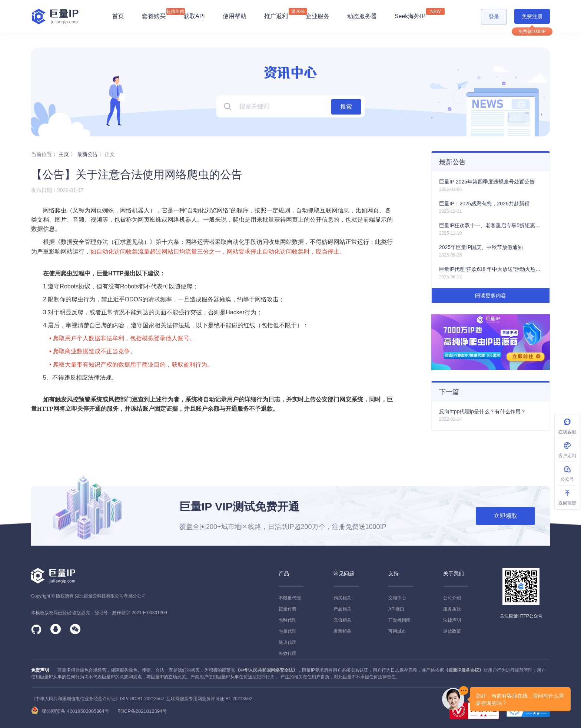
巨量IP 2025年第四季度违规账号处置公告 (487, 182)
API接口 (396, 609)
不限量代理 (290, 598)
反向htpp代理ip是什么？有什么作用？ (482, 411)
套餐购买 (154, 16)
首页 (118, 16)
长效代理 (288, 653)
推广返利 (276, 14)
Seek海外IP (410, 14)
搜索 (346, 107)
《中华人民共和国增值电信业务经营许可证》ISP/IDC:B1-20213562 (98, 699)
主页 (64, 154)
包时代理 (288, 620)
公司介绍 (452, 598)
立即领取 (505, 516)
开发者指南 (399, 620)
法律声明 (452, 620)
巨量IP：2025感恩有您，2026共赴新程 (484, 203)
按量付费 (288, 609)
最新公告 (87, 154)
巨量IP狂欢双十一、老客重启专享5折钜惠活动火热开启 (491, 225)
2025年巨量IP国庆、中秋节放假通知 (481, 247)
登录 (494, 17)
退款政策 (452, 631)
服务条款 (452, 609)
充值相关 (342, 620)
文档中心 (397, 598)
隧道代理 (288, 642)
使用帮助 (235, 16)
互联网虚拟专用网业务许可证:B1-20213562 (208, 699)
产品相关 (342, 609)
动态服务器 (362, 16)
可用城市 (397, 631)
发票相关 (342, 631)
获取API (194, 16)
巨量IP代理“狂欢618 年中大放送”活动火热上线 (491, 269)
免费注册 (532, 16)
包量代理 (288, 631)
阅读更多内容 (491, 295)
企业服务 (318, 16)
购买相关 (342, 598)
